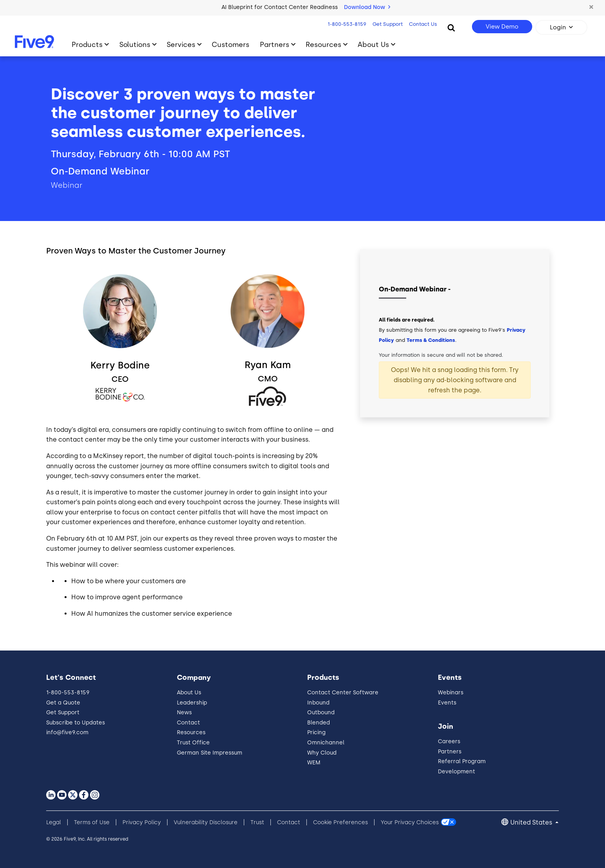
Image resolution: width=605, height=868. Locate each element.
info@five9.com (67, 732)
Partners (450, 752)
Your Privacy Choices (410, 822)
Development (456, 772)
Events (447, 703)
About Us (189, 693)
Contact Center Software (343, 693)
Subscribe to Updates (76, 723)
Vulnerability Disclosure (206, 822)
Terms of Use (92, 822)
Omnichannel (326, 743)
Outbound (321, 713)
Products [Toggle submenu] (87, 44)
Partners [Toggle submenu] (275, 44)
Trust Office (193, 743)
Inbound (318, 703)
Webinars (451, 693)
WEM (314, 763)
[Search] (451, 27)
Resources (191, 732)
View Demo (502, 27)
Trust (257, 822)
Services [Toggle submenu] (181, 44)
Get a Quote (63, 703)
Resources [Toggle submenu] (323, 44)
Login (558, 27)
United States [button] (532, 822)
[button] (591, 7)
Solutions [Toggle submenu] (135, 44)
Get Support (388, 24)
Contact (188, 723)
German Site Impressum (210, 753)
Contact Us (423, 24)
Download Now (367, 7)
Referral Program (462, 761)
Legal (54, 822)
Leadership (192, 703)
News (184, 713)
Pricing (316, 732)
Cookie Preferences (340, 822)
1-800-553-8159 (347, 24)
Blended (319, 723)
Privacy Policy (142, 822)
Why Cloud (322, 753)
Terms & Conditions (431, 340)
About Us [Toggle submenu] (373, 44)
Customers (230, 44)
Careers (449, 741)
